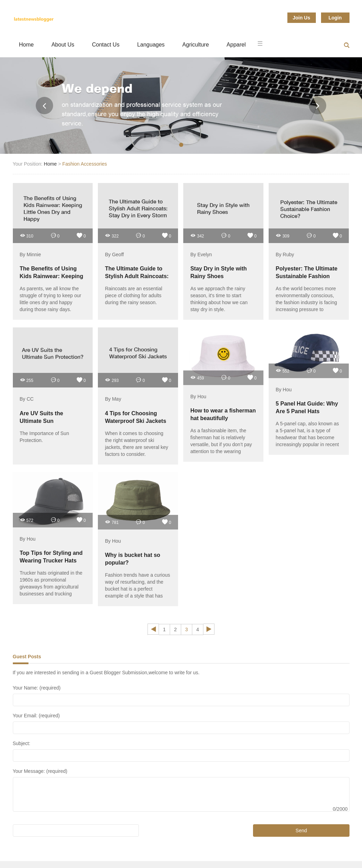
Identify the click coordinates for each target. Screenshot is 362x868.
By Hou (198, 397)
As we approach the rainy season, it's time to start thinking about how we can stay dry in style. (219, 299)
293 (112, 380)
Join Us (301, 18)
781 (112, 522)
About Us (63, 45)
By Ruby (285, 254)
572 (27, 520)
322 (112, 236)
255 (27, 380)
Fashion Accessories (85, 164)
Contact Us (106, 45)
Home (27, 45)
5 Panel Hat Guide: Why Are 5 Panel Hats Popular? (307, 411)
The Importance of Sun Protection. (44, 437)
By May (113, 399)
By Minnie (30, 254)
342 (197, 236)
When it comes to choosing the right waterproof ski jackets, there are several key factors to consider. (136, 444)
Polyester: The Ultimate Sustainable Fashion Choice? (306, 276)
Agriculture (195, 45)
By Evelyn (201, 254)
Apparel (236, 45)
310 (27, 236)
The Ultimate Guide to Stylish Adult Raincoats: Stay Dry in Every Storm (137, 276)
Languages (151, 45)
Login (335, 18)
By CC (27, 399)
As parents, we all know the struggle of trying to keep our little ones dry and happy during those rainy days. (50, 299)
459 (197, 378)
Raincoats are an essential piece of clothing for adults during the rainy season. (133, 295)
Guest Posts (27, 657)
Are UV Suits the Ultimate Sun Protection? (41, 421)
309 (282, 236)
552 (282, 371)
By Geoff (114, 254)
